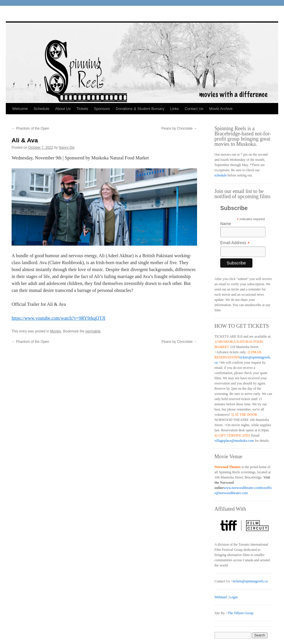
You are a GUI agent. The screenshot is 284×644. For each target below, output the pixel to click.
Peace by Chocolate (179, 128)
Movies (56, 331)
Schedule (41, 109)
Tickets (82, 109)
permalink (93, 331)
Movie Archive (221, 109)
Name (226, 224)
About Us (63, 109)
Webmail (221, 597)
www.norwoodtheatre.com (242, 488)
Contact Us (194, 109)
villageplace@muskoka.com (234, 441)
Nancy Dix (67, 148)
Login (233, 597)
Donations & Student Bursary (140, 109)
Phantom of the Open (30, 128)
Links (174, 109)
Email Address (235, 243)
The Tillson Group (240, 613)
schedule (221, 175)
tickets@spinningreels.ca (250, 581)
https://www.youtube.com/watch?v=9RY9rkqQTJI (59, 318)
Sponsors (102, 109)
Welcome (20, 109)
